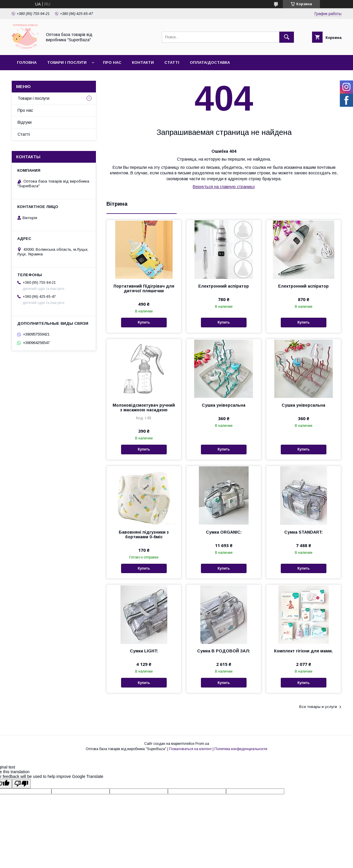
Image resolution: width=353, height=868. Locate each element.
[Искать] (287, 37)
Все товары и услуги (318, 707)
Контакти (143, 62)
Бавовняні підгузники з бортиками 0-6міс (144, 534)
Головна (27, 62)
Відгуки (25, 122)
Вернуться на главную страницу (224, 187)
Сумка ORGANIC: (224, 532)
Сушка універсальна (224, 405)
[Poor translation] (21, 784)
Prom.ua (202, 744)
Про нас (112, 62)
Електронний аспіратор (224, 286)
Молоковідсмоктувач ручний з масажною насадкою (144, 408)
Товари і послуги (67, 62)
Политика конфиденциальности (241, 749)
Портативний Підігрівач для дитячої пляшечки (144, 288)
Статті (172, 62)
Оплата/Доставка (210, 62)
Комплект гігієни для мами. (303, 651)
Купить (144, 322)
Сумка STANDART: (303, 532)
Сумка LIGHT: (144, 651)
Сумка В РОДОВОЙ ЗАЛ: (224, 651)
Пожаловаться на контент (190, 749)
